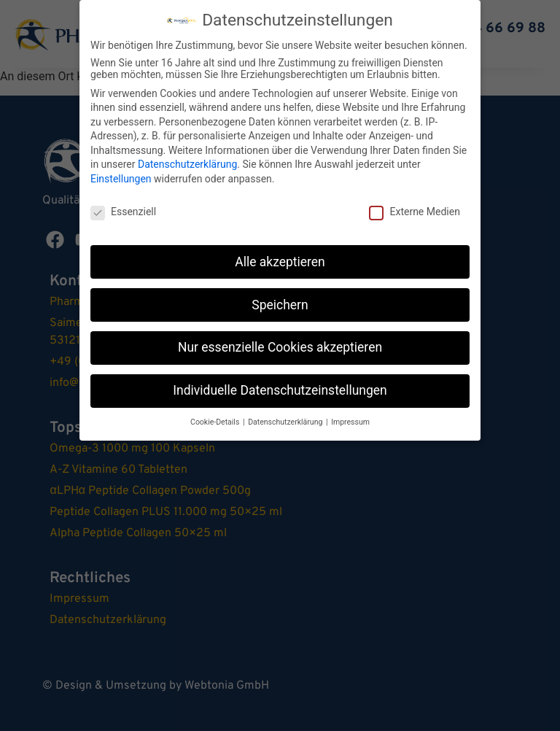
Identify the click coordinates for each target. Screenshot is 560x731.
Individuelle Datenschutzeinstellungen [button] (280, 390)
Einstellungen (121, 179)
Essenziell (123, 212)
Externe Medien (414, 212)
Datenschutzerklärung (187, 164)
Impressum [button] (350, 422)
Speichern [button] (280, 304)
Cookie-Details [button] (216, 422)
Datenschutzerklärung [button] (286, 422)
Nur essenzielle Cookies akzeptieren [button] (280, 347)
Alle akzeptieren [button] (280, 261)
